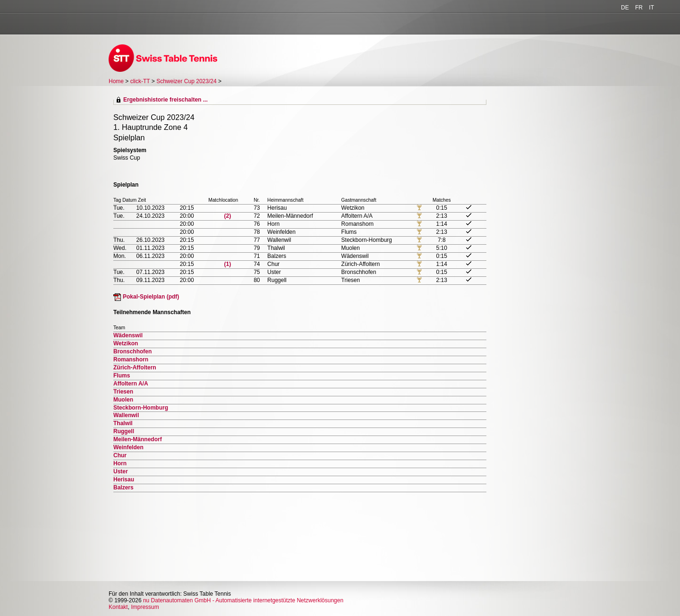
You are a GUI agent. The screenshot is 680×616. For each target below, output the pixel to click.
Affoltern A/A (131, 384)
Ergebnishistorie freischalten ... (166, 100)
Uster (121, 471)
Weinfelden (128, 447)
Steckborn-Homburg (141, 408)
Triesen (123, 392)
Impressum (145, 607)
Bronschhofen (132, 351)
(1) (228, 264)
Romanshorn (131, 359)
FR (639, 8)
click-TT (140, 81)
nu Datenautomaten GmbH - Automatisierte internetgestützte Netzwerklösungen (243, 600)
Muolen (123, 400)
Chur (120, 455)
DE (625, 8)
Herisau (124, 479)
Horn (120, 463)
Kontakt (118, 607)
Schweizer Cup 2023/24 (187, 81)
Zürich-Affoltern (135, 368)
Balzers (123, 488)
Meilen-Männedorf (138, 439)
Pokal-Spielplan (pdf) (151, 297)
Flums (122, 376)
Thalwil (123, 423)
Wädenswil (128, 335)
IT (651, 8)
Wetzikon (126, 343)
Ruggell (124, 431)
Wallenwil (126, 415)
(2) (228, 216)
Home (116, 81)
